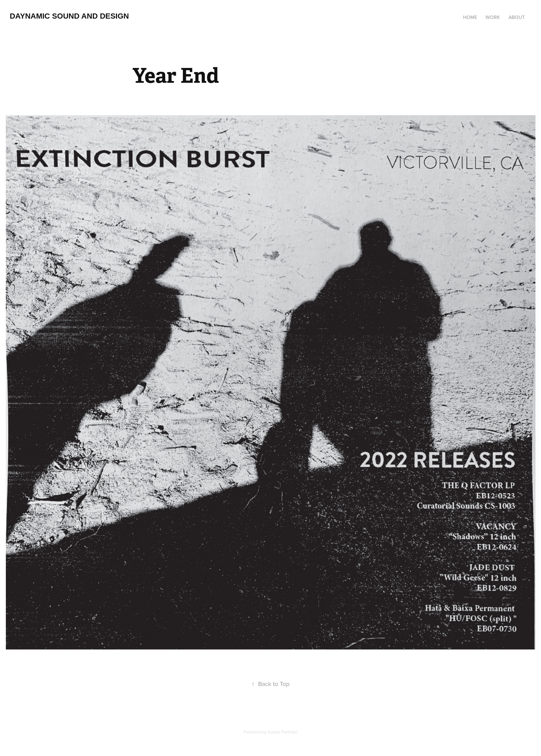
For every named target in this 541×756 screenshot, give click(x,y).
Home (470, 17)
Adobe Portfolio (282, 732)
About (517, 17)
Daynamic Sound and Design (69, 16)
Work (493, 17)
